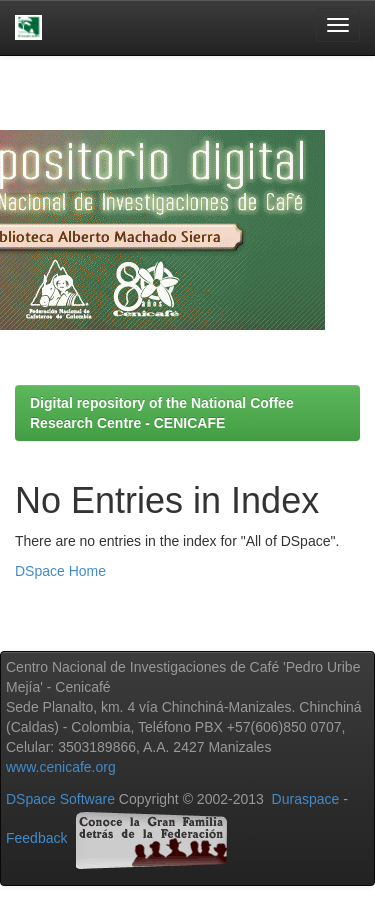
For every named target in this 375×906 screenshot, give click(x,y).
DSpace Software (60, 799)
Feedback (36, 838)
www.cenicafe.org (61, 767)
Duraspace (306, 799)
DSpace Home (60, 571)
